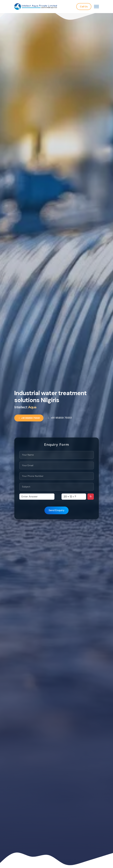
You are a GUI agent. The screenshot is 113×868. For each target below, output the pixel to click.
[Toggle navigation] (96, 7)
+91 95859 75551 (29, 418)
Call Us (84, 7)
